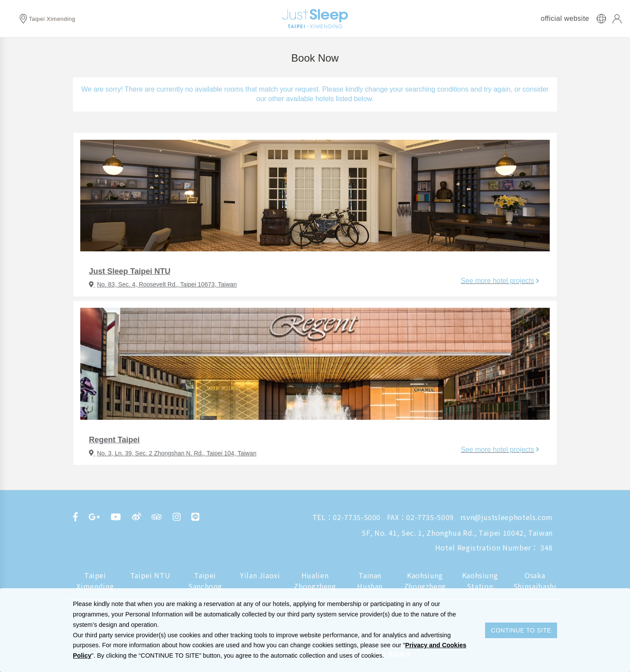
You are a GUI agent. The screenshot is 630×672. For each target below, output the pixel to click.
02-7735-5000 (357, 517)
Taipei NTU (150, 575)
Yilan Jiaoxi (260, 575)
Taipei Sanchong (205, 581)
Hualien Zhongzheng (315, 581)
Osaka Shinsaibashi (535, 581)
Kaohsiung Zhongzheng (425, 581)
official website (565, 19)
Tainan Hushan (370, 581)
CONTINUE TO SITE (521, 630)
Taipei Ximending (95, 581)
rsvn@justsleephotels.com (507, 517)
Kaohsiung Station (480, 581)
